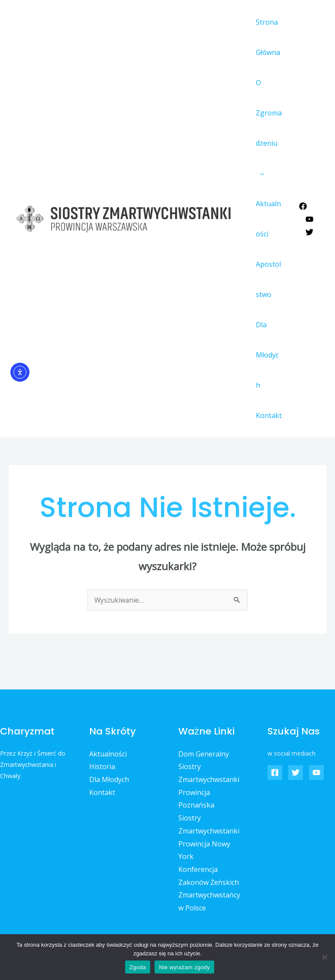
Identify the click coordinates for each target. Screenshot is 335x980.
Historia (102, 736)
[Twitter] (309, 217)
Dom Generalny (204, 724)
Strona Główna (266, 37)
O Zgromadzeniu (267, 113)
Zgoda (138, 967)
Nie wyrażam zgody (184, 967)
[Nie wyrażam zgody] (324, 957)
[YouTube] (309, 204)
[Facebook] (303, 191)
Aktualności (269, 219)
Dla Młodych (268, 340)
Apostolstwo (268, 279)
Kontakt (267, 385)
